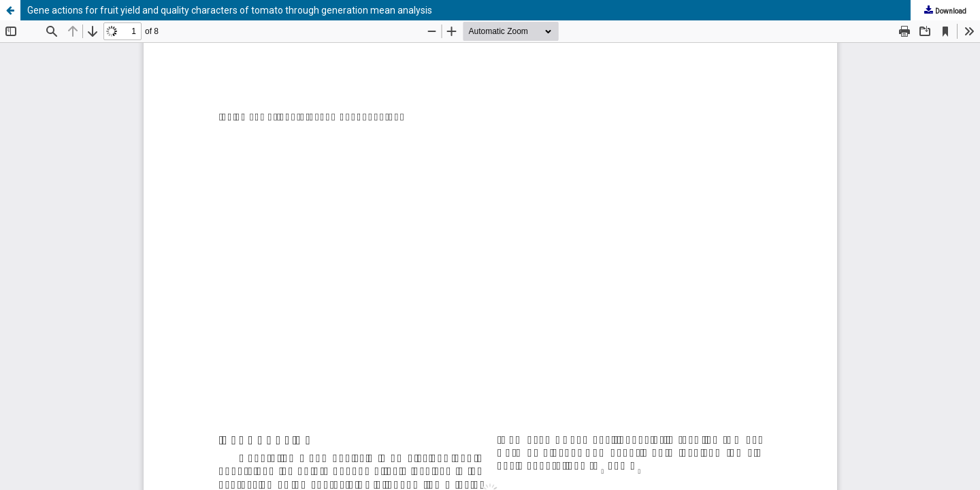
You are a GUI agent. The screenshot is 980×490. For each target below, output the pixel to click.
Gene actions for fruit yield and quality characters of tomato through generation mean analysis (230, 10)
